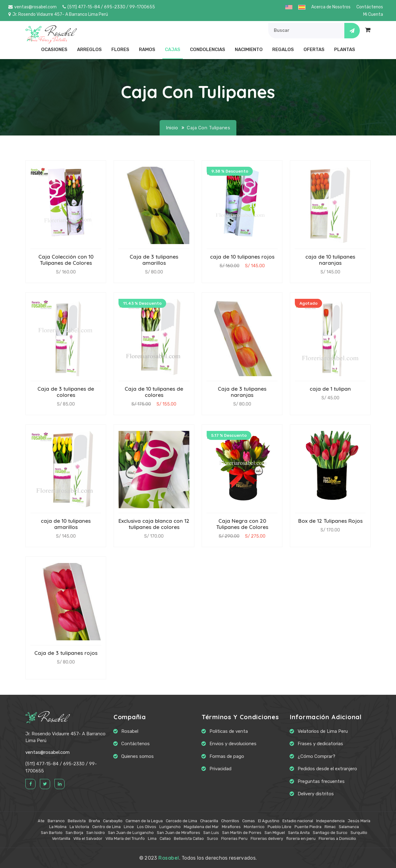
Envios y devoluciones (233, 744)
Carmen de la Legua (144, 821)
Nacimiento (249, 49)
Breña (94, 821)
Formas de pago (227, 756)
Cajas (173, 49)
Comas (249, 821)
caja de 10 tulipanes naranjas (330, 260)
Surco (213, 838)
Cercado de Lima (181, 821)
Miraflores (231, 827)
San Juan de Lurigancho (131, 833)
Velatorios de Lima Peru (323, 731)
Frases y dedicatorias (320, 744)
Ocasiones (54, 49)
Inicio (172, 128)
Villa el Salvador (88, 838)
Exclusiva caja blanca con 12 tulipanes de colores (154, 524)
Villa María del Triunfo (125, 838)
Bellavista (77, 821)
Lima (152, 838)
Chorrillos (230, 821)
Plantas (345, 49)
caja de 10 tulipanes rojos (242, 257)
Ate (41, 821)
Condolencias (208, 49)
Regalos (283, 49)
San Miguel (275, 833)
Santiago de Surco (330, 833)
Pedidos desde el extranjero (327, 769)
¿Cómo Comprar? (316, 756)
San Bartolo (52, 833)
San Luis (211, 833)
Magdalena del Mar (201, 827)
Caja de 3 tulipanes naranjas (242, 392)
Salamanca (349, 827)
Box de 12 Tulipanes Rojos (330, 521)
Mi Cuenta (373, 14)
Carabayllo (113, 821)
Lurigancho (170, 827)
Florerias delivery (267, 838)
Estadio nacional (298, 821)
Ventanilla (61, 838)
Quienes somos (138, 756)
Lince (129, 827)
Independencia (330, 821)
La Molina (58, 827)
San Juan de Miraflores (179, 833)
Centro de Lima (106, 827)
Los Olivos (147, 827)
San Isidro (96, 833)
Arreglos (89, 49)
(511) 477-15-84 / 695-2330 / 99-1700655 (109, 7)
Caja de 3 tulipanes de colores (66, 392)
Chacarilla (209, 821)
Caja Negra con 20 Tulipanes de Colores (242, 524)
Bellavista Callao (189, 838)
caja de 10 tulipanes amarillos (66, 524)
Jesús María (359, 821)
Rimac (330, 827)
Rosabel (46, 718)
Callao (165, 838)
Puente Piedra (308, 827)
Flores (120, 49)
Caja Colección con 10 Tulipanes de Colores (66, 260)
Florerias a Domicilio (337, 838)
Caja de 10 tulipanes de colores (154, 392)
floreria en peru (301, 838)
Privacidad (220, 769)
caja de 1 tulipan (330, 389)
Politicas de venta (229, 731)
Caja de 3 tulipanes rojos (66, 653)
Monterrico (254, 827)
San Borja (74, 833)
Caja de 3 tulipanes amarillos (154, 260)
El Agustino (269, 821)
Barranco (56, 821)
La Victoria (79, 827)
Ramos (147, 49)
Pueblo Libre (280, 827)
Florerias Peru (234, 838)
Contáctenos (370, 7)
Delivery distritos (316, 794)
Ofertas (314, 49)
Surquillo (359, 833)
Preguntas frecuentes (321, 781)
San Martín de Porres (242, 833)
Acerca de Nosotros (331, 7)
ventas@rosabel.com (32, 7)
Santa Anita (299, 833)
